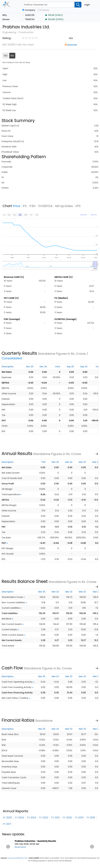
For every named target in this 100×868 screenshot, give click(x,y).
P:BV (33, 206)
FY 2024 (20, 818)
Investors (45, 10)
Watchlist (72, 45)
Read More (20, 847)
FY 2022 (44, 818)
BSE (12, 56)
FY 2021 (55, 818)
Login (87, 5)
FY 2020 (67, 818)
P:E (25, 206)
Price (16, 206)
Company (30, 10)
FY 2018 (91, 818)
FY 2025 (7, 818)
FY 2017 (7, 824)
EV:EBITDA (45, 206)
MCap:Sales (64, 206)
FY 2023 (32, 818)
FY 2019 (79, 818)
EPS (78, 206)
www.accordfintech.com (18, 858)
